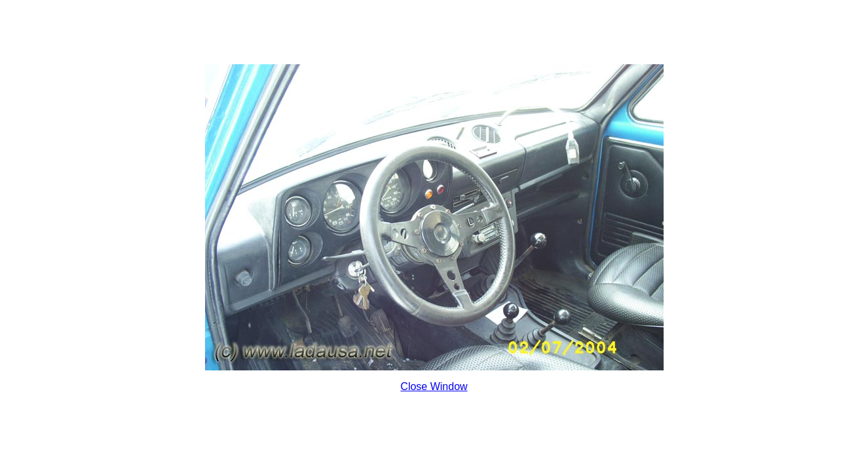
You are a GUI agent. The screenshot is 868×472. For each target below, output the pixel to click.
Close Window (434, 386)
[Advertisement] (434, 35)
